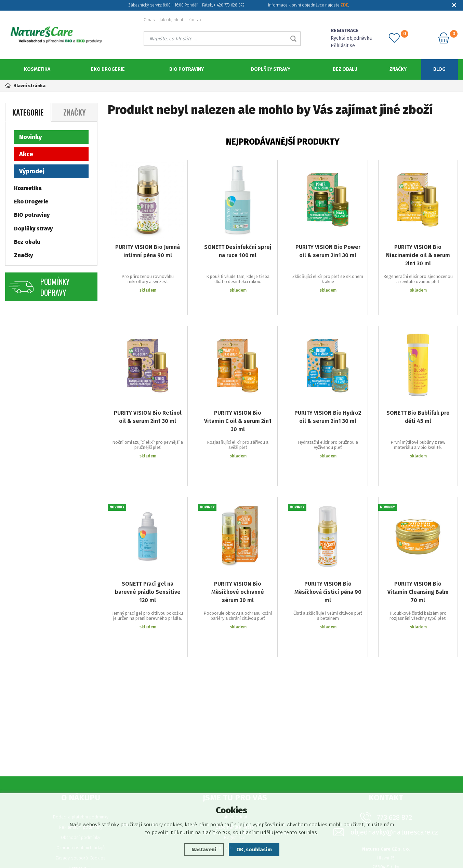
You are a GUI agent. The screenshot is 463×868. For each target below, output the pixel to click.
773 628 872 (394, 761)
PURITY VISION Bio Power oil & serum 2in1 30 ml (328, 251)
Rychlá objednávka (351, 38)
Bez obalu (345, 69)
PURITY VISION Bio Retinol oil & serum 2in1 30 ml (148, 402)
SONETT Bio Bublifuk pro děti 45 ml (418, 402)
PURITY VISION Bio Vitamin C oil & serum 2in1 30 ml (238, 406)
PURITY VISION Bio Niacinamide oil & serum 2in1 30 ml (418, 255)
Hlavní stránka (25, 86)
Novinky (30, 137)
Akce (26, 154)
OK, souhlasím (254, 850)
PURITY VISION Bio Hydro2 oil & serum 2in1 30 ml (328, 402)
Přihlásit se (343, 46)
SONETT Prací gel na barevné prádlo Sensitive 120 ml (148, 556)
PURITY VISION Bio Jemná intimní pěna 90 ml (148, 251)
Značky (398, 69)
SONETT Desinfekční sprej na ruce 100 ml (238, 251)
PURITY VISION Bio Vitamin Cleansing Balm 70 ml (418, 556)
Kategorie (28, 112)
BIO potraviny (187, 69)
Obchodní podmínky (81, 781)
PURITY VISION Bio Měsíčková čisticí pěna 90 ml (328, 556)
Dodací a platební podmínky (81, 760)
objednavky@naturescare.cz (394, 776)
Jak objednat (171, 20)
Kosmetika (37, 69)
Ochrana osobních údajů (81, 791)
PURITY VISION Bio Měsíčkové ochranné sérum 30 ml (238, 556)
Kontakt (196, 20)
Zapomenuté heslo (235, 771)
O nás (149, 20)
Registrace (235, 781)
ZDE (344, 5)
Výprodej (32, 171)
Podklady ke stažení (235, 791)
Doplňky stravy (271, 69)
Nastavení (204, 850)
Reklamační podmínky (81, 771)
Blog (439, 69)
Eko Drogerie (108, 69)
